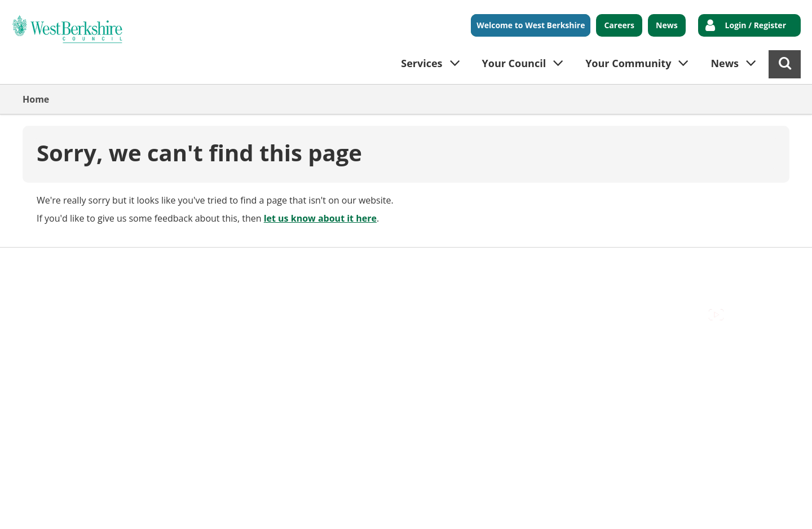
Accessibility (48, 265)
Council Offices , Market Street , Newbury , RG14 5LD (133, 278)
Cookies (158, 265)
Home (36, 99)
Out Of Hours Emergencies (243, 265)
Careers (619, 25)
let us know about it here (320, 218)
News (667, 25)
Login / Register (756, 25)
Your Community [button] (628, 63)
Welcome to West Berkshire (531, 25)
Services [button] (422, 63)
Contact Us (107, 265)
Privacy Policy (339, 265)
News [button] (725, 63)
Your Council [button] (514, 63)
